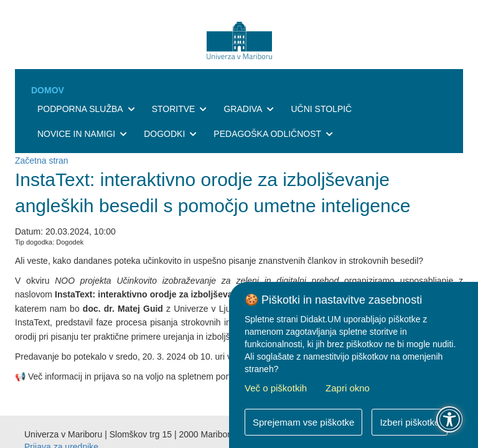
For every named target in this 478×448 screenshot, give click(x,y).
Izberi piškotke (410, 422)
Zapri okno (348, 388)
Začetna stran (42, 161)
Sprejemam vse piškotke (303, 422)
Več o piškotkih (276, 388)
